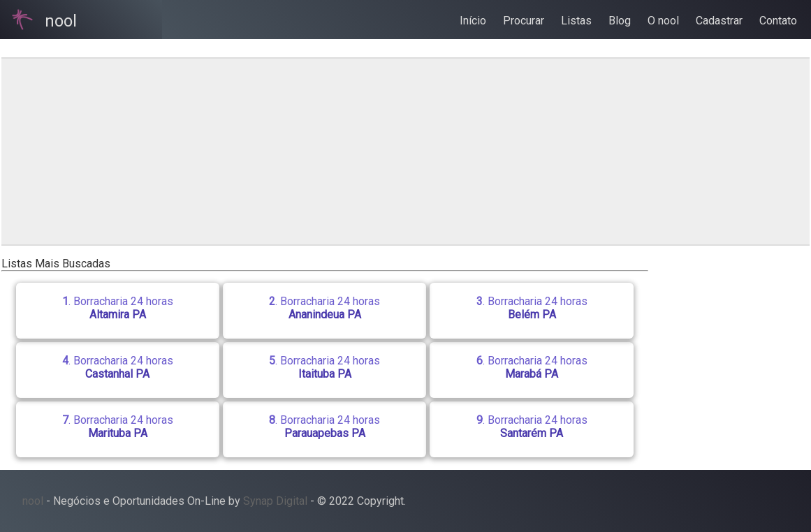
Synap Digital (275, 501)
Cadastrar (719, 21)
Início (473, 21)
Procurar (524, 21)
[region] (340, 152)
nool (33, 501)
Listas (576, 21)
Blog (620, 21)
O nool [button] (663, 21)
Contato (778, 21)
